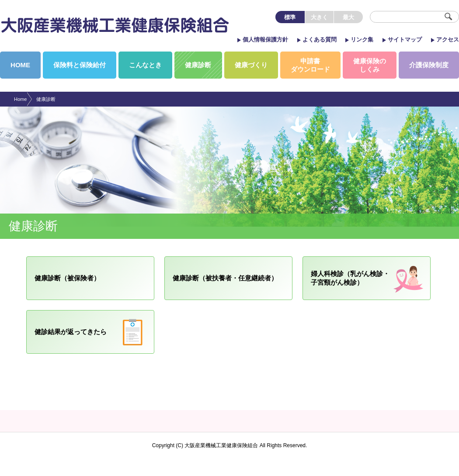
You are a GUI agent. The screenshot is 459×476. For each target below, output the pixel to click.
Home (20, 99)
